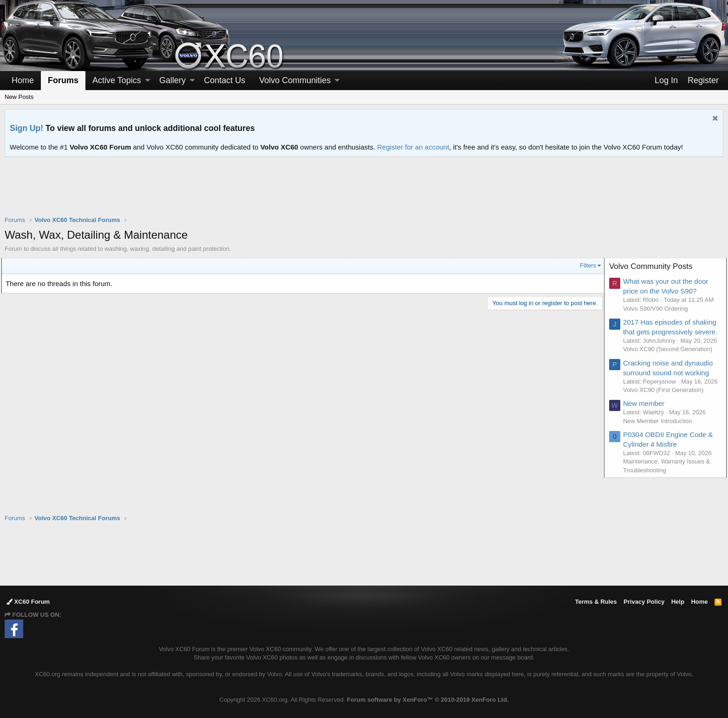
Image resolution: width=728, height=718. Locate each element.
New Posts (19, 97)
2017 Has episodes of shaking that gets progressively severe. (660, 332)
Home (23, 80)
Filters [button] (585, 265)
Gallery (172, 80)
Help (678, 602)
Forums (63, 80)
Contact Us (224, 80)
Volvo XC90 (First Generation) (666, 416)
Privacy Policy (644, 602)
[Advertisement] (364, 192)
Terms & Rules (596, 602)
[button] (148, 81)
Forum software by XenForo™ (428, 700)
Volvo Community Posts (654, 266)
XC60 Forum (28, 602)
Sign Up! (26, 128)
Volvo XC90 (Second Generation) (671, 367)
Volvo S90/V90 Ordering (659, 309)
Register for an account (413, 147)
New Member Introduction (661, 447)
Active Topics (117, 80)
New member (647, 430)
